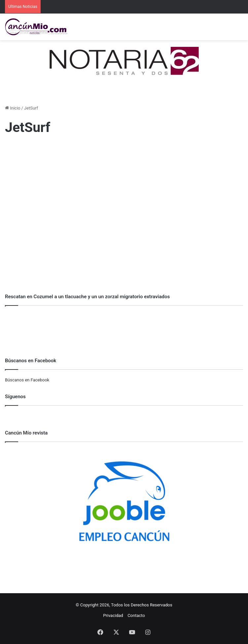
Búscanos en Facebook (27, 380)
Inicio (13, 108)
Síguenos (15, 397)
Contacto (136, 615)
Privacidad (113, 615)
